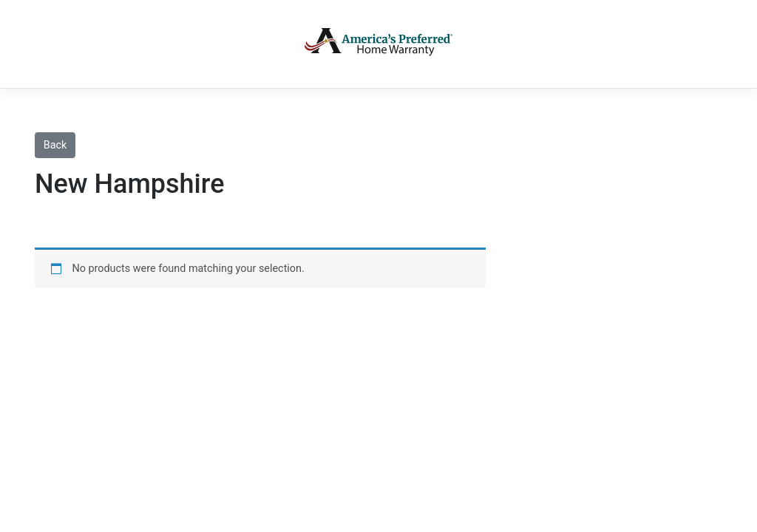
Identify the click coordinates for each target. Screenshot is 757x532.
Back (55, 145)
